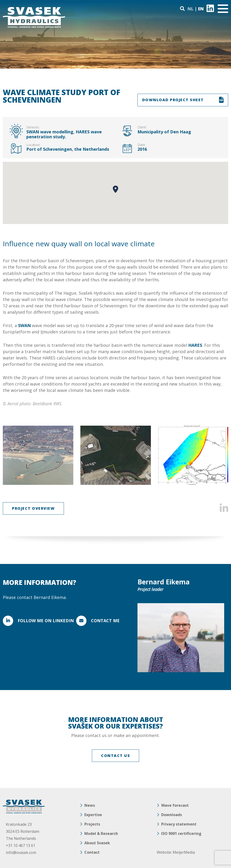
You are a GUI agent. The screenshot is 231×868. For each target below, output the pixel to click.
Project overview (33, 508)
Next (222, 455)
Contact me (105, 621)
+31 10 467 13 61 (21, 845)
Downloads (172, 815)
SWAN (24, 325)
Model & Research (101, 833)
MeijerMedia (184, 852)
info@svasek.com (21, 853)
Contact (92, 852)
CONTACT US (115, 756)
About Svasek (97, 843)
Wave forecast (175, 805)
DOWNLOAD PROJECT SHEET (173, 100)
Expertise (93, 815)
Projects (92, 824)
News (90, 805)
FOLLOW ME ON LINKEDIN (46, 621)
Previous (9, 455)
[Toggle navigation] (223, 9)
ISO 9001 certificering (181, 833)
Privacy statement (179, 824)
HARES (195, 345)
